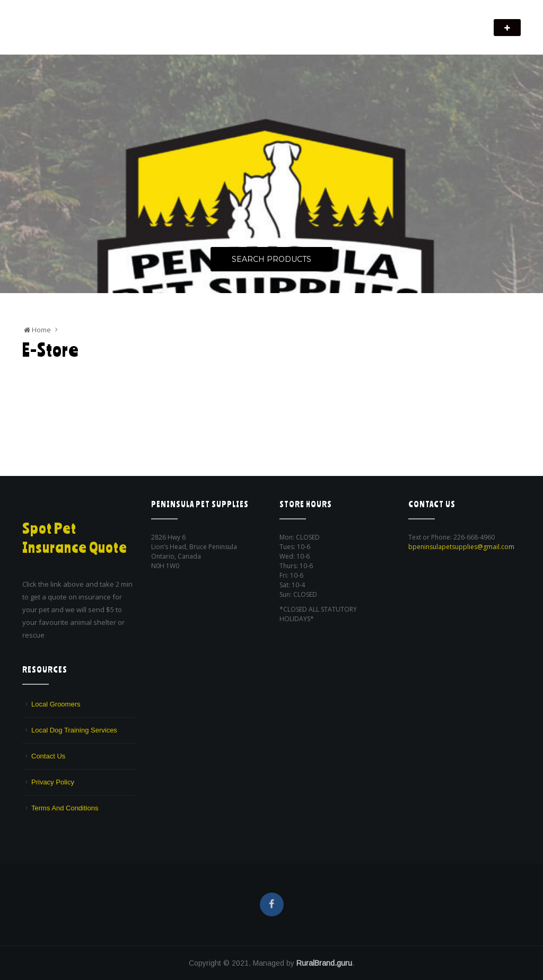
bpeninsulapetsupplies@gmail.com (461, 547)
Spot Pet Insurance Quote (77, 537)
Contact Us (48, 756)
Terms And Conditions (65, 808)
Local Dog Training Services (74, 730)
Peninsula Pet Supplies (73, 22)
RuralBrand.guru (324, 963)
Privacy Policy (53, 782)
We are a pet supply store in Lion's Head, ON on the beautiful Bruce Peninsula (139, 35)
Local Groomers (56, 704)
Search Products (271, 260)
